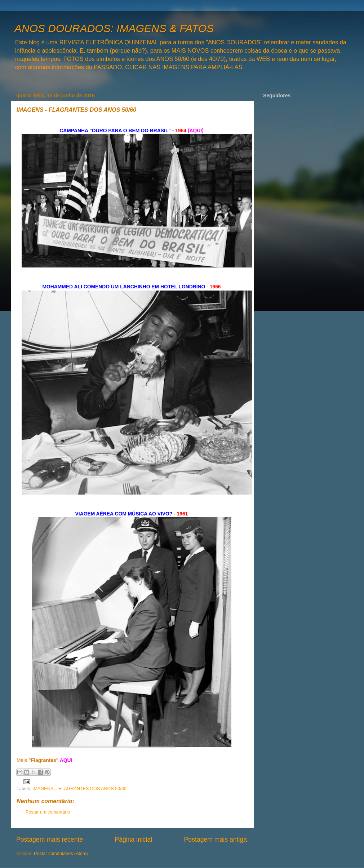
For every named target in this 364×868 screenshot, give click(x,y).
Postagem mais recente (50, 840)
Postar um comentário (48, 812)
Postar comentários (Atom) (61, 854)
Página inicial (133, 840)
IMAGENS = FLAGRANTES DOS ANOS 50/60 (79, 789)
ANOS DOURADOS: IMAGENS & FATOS (114, 28)
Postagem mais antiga (216, 840)
